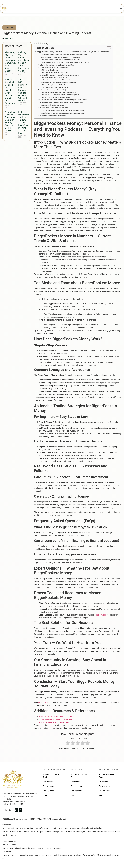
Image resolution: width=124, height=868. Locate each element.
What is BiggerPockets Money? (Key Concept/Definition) (60, 57)
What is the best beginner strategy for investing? (60, 92)
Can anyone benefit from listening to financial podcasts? (63, 95)
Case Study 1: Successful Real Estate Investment (60, 85)
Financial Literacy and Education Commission (58, 719)
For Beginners (49, 791)
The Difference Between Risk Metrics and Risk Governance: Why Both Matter (24, 90)
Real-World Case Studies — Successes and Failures (59, 83)
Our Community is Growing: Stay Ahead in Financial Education (63, 110)
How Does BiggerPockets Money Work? (55, 68)
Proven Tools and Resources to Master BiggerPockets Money (63, 102)
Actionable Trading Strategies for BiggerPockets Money (60, 75)
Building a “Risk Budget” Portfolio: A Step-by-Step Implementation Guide (26, 62)
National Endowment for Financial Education (58, 717)
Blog (45, 795)
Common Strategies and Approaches (56, 72)
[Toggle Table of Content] (108, 48)
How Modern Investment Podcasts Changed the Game (62, 60)
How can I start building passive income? (58, 97)
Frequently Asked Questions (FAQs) (53, 90)
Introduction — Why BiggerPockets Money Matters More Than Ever (64, 55)
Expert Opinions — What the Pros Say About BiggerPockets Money (64, 100)
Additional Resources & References (54, 116)
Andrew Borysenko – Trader (52, 776)
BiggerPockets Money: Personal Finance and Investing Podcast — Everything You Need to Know (74, 52)
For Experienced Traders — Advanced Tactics (59, 80)
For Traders (48, 782)
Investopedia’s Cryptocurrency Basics (55, 722)
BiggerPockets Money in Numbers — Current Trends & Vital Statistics (65, 62)
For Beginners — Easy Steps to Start (56, 78)
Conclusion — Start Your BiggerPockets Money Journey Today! (63, 113)
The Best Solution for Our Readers (54, 105)
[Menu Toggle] (121, 9)
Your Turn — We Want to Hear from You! (56, 108)
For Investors (48, 786)
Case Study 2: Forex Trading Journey (56, 87)
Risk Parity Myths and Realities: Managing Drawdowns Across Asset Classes (11, 62)
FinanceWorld (100, 615)
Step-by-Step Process (52, 70)
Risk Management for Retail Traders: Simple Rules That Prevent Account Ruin (25, 123)
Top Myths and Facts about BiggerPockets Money (58, 65)
